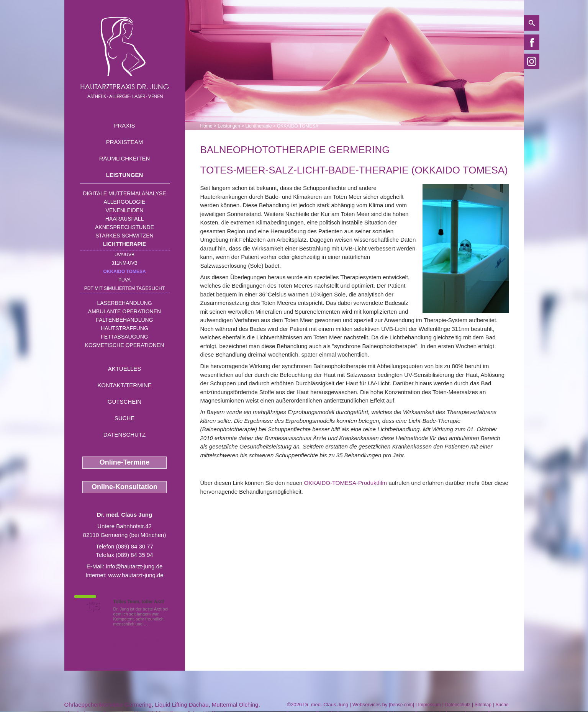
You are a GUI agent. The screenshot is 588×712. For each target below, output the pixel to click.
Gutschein (124, 402)
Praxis (124, 125)
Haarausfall (124, 219)
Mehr (154, 624)
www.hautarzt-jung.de (136, 575)
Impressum (430, 705)
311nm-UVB (124, 263)
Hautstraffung (124, 328)
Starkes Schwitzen (124, 236)
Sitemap (483, 705)
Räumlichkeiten (125, 158)
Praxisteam (125, 142)
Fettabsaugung (124, 337)
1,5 (93, 606)
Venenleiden (125, 210)
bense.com (402, 705)
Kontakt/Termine (124, 385)
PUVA (124, 280)
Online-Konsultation (124, 487)
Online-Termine (125, 462)
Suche (125, 418)
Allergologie (125, 202)
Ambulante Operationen (124, 311)
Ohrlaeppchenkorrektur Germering (108, 705)
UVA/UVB (124, 255)
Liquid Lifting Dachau (182, 705)
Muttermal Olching (235, 705)
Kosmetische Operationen (125, 345)
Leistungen (125, 175)
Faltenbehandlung (124, 320)
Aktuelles (125, 369)
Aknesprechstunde (124, 227)
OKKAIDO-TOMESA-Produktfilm (346, 483)
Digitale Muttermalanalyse (124, 193)
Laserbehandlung (124, 303)
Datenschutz (125, 435)
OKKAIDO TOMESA (124, 272)
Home (206, 126)
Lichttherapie (124, 244)
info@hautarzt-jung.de (134, 566)
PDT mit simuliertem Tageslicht (124, 288)
